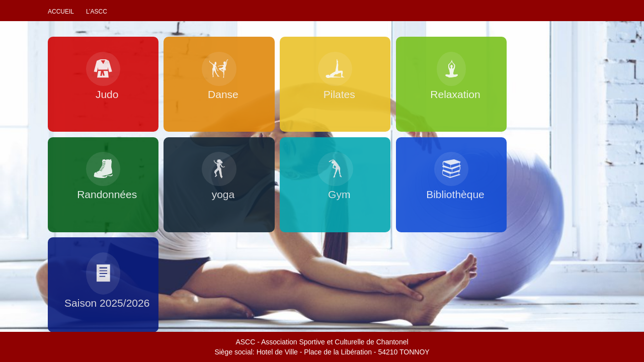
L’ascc (97, 12)
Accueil (61, 12)
